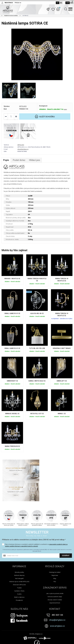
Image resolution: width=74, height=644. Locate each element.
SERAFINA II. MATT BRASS (62, 350)
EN (61, 3)
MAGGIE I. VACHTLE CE (12, 280)
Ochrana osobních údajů (55, 576)
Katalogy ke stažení (55, 552)
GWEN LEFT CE (62, 382)
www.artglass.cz (57, 605)
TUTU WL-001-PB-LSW (37, 350)
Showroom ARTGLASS (19, 564)
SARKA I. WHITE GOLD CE (37, 382)
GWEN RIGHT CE (12, 382)
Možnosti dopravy (19, 555)
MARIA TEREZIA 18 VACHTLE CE (62, 281)
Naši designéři (19, 558)
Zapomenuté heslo (55, 582)
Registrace (55, 555)
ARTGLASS (23, 108)
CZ (57, 3)
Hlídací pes (35, 162)
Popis (6, 162)
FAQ (55, 561)
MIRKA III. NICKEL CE (12, 415)
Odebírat (66, 535)
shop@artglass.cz (23, 151)
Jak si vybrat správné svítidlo (55, 573)
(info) (65, 111)
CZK (68, 3)
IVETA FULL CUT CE (37, 415)
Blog (55, 558)
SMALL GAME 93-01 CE (12, 315)
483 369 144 (57, 594)
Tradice (19, 567)
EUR (72, 3)
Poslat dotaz (19, 162)
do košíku (45, 118)
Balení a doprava (19, 576)
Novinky (5, 642)
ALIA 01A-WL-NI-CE (37, 315)
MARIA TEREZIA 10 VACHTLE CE (62, 316)
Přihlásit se (18, 3)
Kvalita (19, 573)
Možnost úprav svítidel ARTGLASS (19, 561)
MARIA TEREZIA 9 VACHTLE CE (37, 281)
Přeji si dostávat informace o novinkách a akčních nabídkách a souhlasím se (36, 525)
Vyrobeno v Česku (19, 570)
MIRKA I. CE (62, 415)
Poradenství (19, 580)
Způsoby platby (19, 552)
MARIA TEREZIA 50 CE (12, 448)
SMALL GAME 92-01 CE (12, 350)
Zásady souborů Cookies (55, 579)
